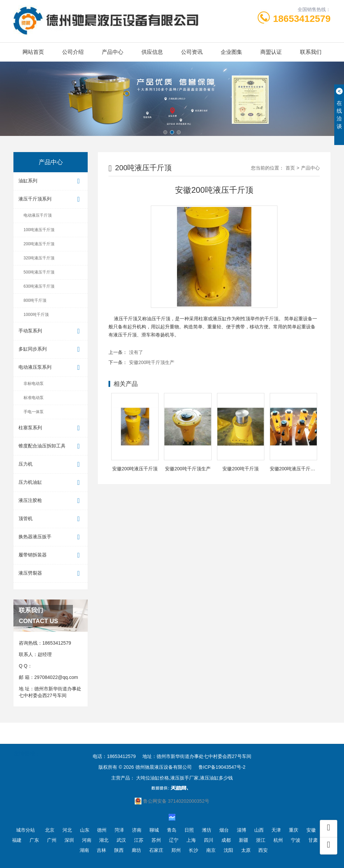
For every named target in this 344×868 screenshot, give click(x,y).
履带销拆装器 (51, 555)
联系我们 (311, 52)
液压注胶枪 (51, 501)
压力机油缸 (51, 483)
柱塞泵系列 (51, 428)
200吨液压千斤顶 (39, 244)
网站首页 (33, 52)
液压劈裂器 (51, 573)
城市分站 (26, 830)
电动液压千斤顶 (38, 215)
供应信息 (152, 52)
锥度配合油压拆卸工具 (51, 446)
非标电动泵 (34, 384)
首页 (290, 168)
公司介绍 (73, 52)
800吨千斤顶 (35, 300)
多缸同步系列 (51, 349)
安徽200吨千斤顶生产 (152, 362)
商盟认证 (271, 52)
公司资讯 (192, 52)
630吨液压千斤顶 (39, 286)
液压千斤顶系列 (51, 199)
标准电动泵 (34, 398)
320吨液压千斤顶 (39, 258)
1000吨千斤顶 (36, 315)
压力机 (51, 464)
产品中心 (113, 52)
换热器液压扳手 (51, 537)
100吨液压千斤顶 (39, 230)
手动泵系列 (51, 331)
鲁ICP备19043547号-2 (222, 767)
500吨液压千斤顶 (39, 272)
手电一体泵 (34, 412)
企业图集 (231, 52)
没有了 (136, 352)
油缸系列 (51, 181)
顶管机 (51, 519)
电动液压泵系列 (51, 368)
